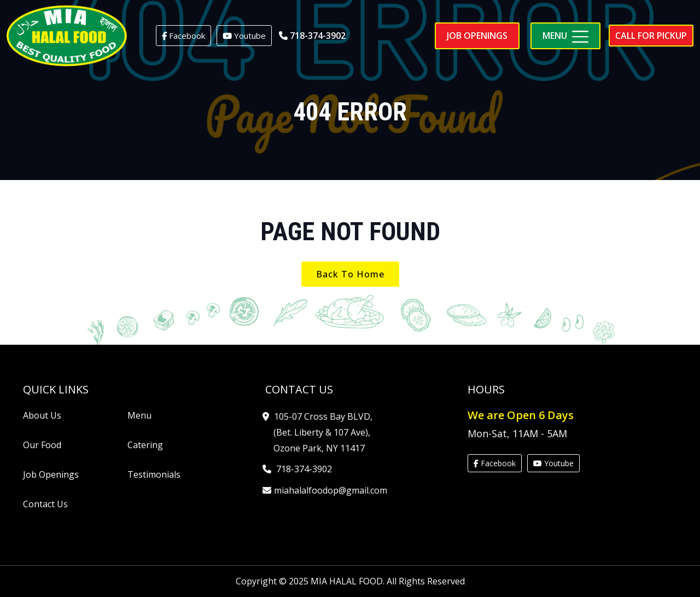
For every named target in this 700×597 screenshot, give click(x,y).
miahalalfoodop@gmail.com (330, 490)
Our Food (42, 445)
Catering (145, 445)
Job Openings (51, 474)
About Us (42, 415)
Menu (139, 415)
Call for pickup (651, 36)
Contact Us (45, 504)
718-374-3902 (312, 36)
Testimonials (154, 474)
